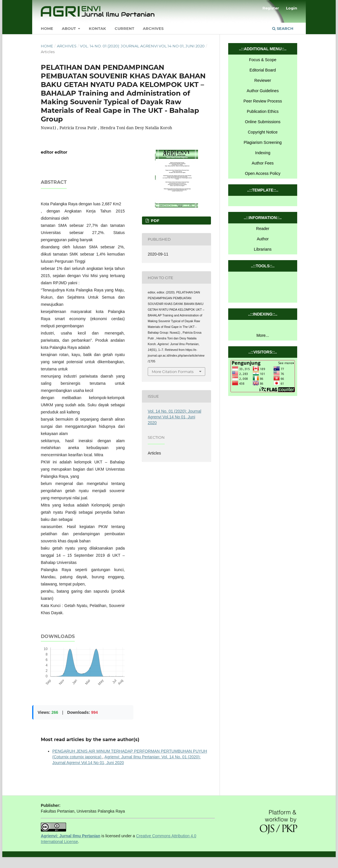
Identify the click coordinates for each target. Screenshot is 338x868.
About (69, 28)
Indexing (263, 153)
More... (263, 335)
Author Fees (263, 163)
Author (263, 239)
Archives (153, 28)
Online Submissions (263, 122)
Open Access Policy (263, 173)
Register (271, 8)
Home (47, 28)
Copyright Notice (263, 132)
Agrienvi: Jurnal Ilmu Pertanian (71, 836)
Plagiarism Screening (263, 142)
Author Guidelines (263, 91)
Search (283, 28)
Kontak (97, 28)
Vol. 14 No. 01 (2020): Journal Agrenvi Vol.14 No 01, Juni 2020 (142, 46)
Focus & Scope (263, 60)
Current (124, 28)
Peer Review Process (263, 101)
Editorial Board (263, 70)
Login (292, 8)
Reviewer (263, 80)
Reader (263, 229)
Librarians (263, 249)
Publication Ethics (263, 111)
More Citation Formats (173, 372)
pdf (154, 221)
